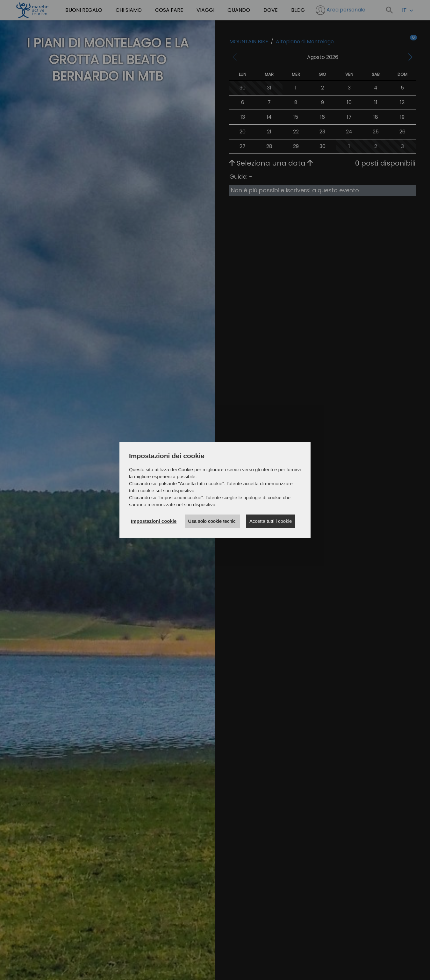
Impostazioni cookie (154, 521)
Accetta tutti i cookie (271, 521)
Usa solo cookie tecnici (212, 521)
